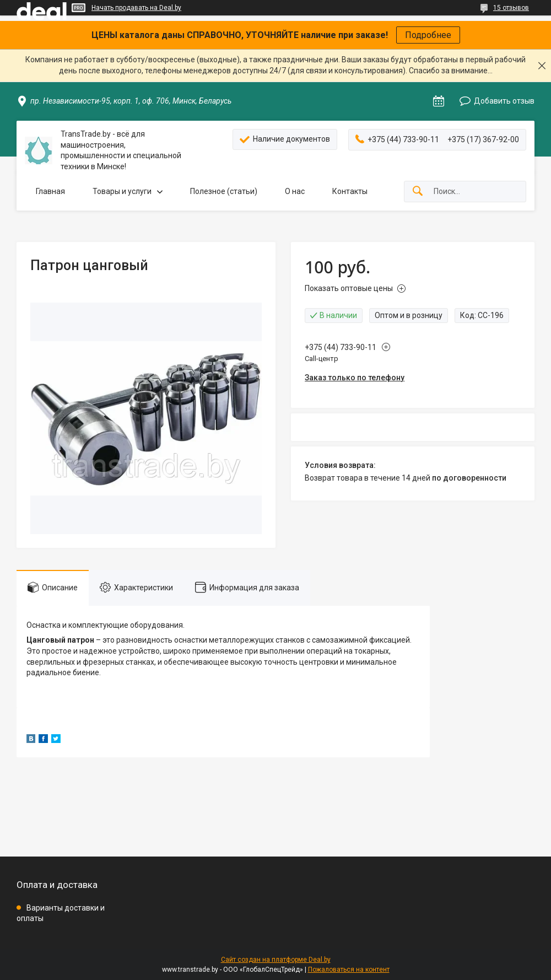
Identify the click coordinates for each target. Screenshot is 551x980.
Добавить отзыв (504, 101)
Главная (50, 191)
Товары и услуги (122, 191)
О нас (295, 191)
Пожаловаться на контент (349, 970)
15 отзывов (511, 8)
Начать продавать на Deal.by (136, 8)
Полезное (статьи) (224, 191)
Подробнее (428, 35)
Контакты (350, 191)
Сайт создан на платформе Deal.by (276, 960)
